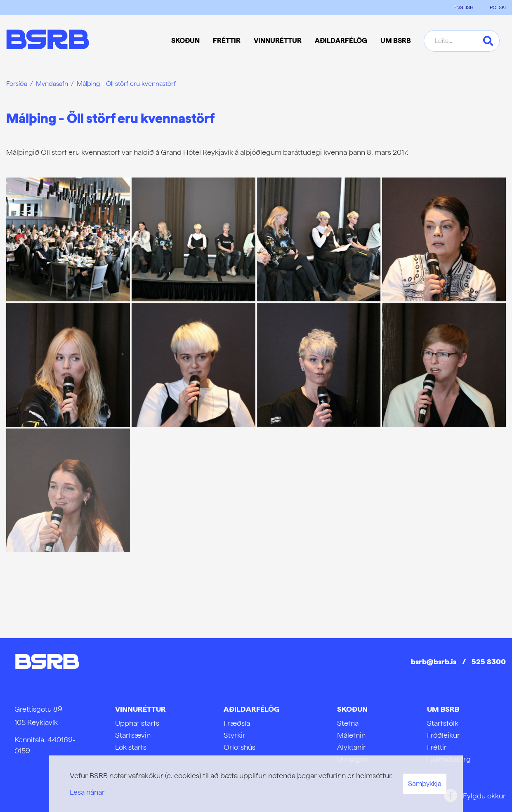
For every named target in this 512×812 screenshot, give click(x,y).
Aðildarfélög (251, 709)
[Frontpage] (48, 41)
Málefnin (351, 735)
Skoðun (352, 709)
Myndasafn (52, 84)
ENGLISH (463, 7)
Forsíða (17, 84)
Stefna (348, 723)
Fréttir (437, 747)
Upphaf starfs (137, 723)
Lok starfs (131, 747)
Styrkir (235, 735)
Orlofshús (239, 747)
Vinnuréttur (140, 709)
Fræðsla (237, 723)
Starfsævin (133, 735)
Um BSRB (443, 709)
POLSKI (498, 7)
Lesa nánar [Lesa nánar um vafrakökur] (87, 792)
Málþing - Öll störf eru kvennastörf (126, 84)
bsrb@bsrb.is (434, 662)
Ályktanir (352, 747)
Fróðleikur (444, 735)
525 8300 (489, 662)
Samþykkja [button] (425, 784)
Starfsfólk (443, 723)
